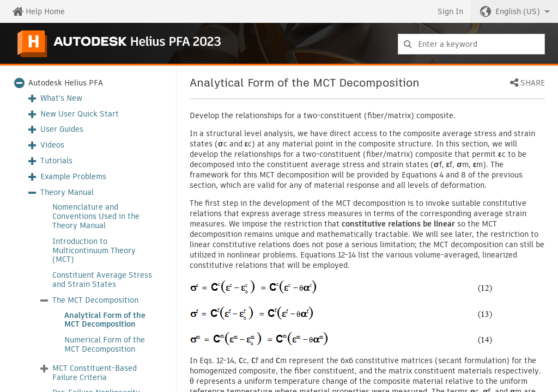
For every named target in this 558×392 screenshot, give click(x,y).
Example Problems (73, 177)
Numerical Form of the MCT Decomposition (105, 345)
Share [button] (533, 83)
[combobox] (471, 44)
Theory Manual (67, 192)
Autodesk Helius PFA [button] (66, 83)
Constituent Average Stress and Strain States (102, 280)
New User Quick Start (80, 114)
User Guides (62, 129)
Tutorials (56, 161)
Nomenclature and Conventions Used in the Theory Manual (96, 216)
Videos (52, 145)
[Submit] (408, 44)
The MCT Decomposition (95, 300)
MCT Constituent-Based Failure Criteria (95, 373)
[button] (515, 11)
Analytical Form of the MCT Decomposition (105, 320)
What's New (61, 98)
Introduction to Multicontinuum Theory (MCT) (94, 250)
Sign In (450, 11)
